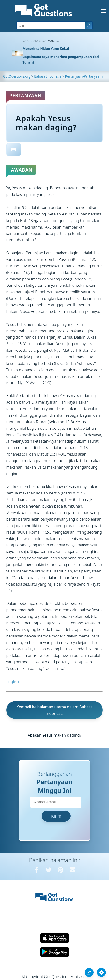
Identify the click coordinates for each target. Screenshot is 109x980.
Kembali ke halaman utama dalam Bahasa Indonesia (54, 710)
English (13, 681)
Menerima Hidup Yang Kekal (46, 48)
